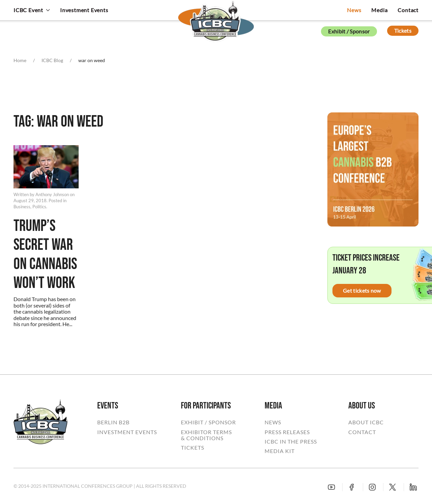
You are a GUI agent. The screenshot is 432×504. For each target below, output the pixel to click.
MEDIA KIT (280, 451)
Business (22, 207)
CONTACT (362, 432)
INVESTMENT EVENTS (127, 432)
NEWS (273, 422)
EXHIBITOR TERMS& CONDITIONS (206, 435)
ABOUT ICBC (366, 422)
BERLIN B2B (113, 422)
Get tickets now (362, 290)
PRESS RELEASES (287, 432)
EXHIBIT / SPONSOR (208, 422)
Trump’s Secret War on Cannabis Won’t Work (45, 255)
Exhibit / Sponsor (349, 31)
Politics (39, 207)
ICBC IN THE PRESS (291, 442)
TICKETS (193, 448)
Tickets (403, 31)
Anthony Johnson (52, 194)
